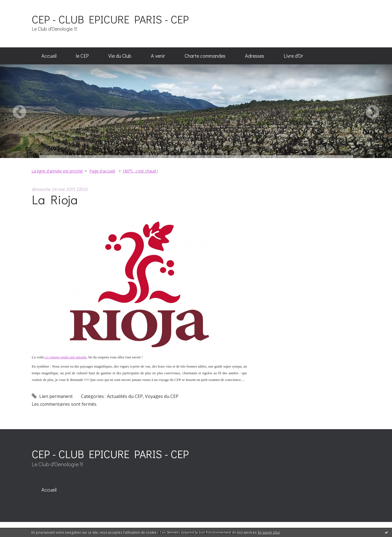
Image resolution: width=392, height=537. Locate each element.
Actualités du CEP (125, 396)
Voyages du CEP (162, 396)
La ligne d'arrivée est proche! (57, 171)
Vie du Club (120, 56)
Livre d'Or (293, 56)
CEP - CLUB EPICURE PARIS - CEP (110, 19)
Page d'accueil (102, 171)
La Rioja (55, 199)
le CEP (82, 56)
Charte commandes (205, 56)
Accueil (49, 56)
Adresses (255, 56)
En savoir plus (269, 532)
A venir (158, 56)
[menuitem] (49, 56)
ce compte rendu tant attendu (65, 357)
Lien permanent (52, 396)
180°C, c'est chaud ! (140, 171)
